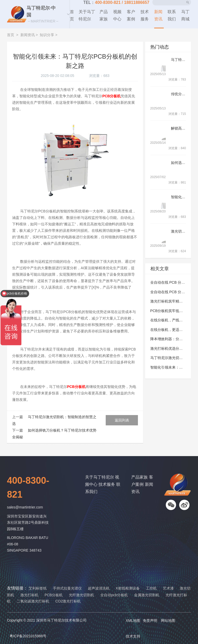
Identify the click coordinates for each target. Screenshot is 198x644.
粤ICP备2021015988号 (28, 636)
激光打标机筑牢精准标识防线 (174, 301)
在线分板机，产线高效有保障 (174, 320)
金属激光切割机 (147, 595)
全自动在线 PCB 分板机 (170, 282)
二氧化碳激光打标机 (33, 601)
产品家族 (104, 15)
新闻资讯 (158, 15)
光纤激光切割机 (81, 595)
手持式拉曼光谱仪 (67, 588)
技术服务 (145, 15)
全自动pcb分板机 (114, 595)
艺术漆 (168, 588)
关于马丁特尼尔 (87, 15)
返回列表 (122, 420)
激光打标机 (29, 595)
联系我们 (172, 15)
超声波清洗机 (99, 588)
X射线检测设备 (127, 588)
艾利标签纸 (38, 588)
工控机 (151, 588)
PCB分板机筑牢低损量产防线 (174, 311)
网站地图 (168, 621)
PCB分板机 (54, 595)
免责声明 (150, 621)
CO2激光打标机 (68, 601)
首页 (72, 15)
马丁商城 (185, 15)
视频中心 (117, 15)
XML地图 (133, 621)
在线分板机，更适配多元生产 (174, 330)
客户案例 (131, 15)
